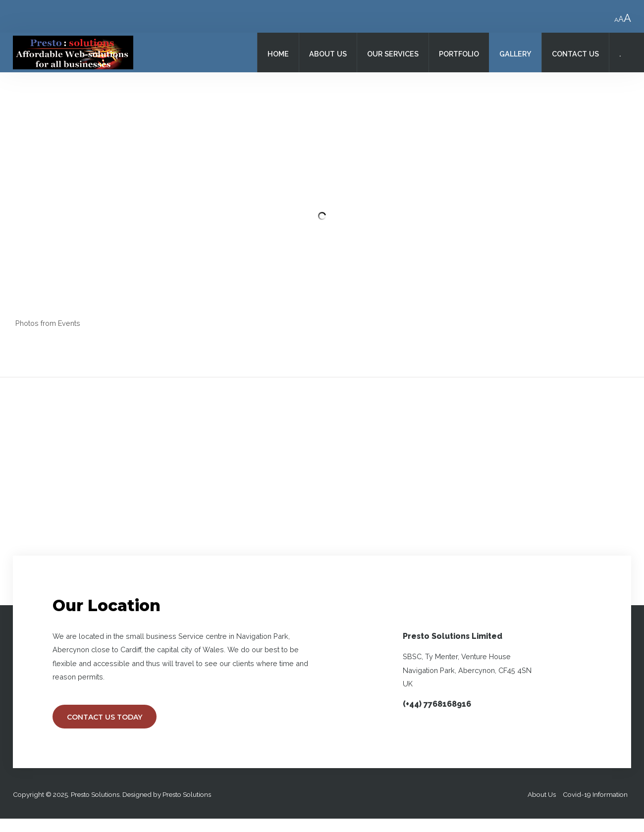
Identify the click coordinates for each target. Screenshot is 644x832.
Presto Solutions (187, 794)
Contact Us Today (105, 717)
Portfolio (459, 54)
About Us (328, 54)
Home (278, 54)
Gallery (515, 54)
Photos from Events (48, 323)
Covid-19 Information (595, 794)
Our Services (393, 54)
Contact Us (575, 54)
